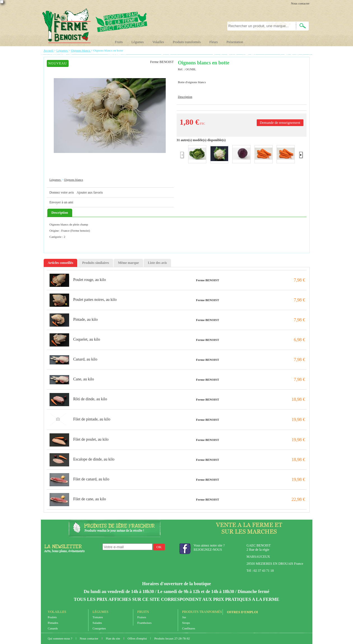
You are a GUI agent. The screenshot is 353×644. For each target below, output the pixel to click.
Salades (97, 623)
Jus (184, 617)
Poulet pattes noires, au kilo (95, 300)
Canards (53, 628)
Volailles (158, 42)
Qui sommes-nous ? (60, 638)
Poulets (52, 617)
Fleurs (214, 42)
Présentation (235, 42)
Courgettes (99, 628)
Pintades (53, 623)
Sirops (186, 623)
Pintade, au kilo (86, 319)
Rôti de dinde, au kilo (90, 399)
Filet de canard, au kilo (91, 479)
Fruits (119, 42)
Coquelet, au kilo (87, 339)
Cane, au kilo (84, 379)
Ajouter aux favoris (90, 192)
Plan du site (113, 638)
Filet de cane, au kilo (90, 499)
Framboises (145, 623)
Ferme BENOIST (207, 280)
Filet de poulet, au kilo (91, 439)
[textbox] (259, 26)
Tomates (98, 617)
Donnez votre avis (62, 192)
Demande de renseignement (280, 123)
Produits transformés (187, 42)
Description (185, 97)
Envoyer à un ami (61, 202)
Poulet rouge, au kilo (90, 280)
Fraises (142, 617)
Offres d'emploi (243, 612)
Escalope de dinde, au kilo (94, 459)
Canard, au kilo (85, 359)
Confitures (189, 628)
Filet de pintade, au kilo (92, 419)
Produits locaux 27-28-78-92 (172, 638)
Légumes (138, 42)
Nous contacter (300, 3)
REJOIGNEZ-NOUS (208, 550)
